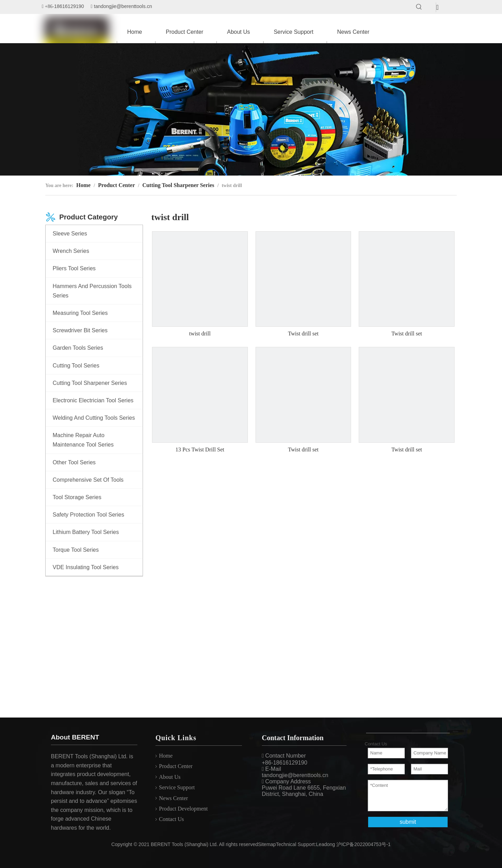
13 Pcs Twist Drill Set (200, 449)
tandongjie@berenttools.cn (123, 6)
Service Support (177, 787)
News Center (173, 798)
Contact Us (172, 819)
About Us (170, 777)
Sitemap (267, 844)
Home (166, 756)
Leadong (326, 844)
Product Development (183, 809)
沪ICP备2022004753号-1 (364, 844)
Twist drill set (303, 334)
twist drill (200, 334)
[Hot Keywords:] (419, 7)
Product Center (176, 766)
